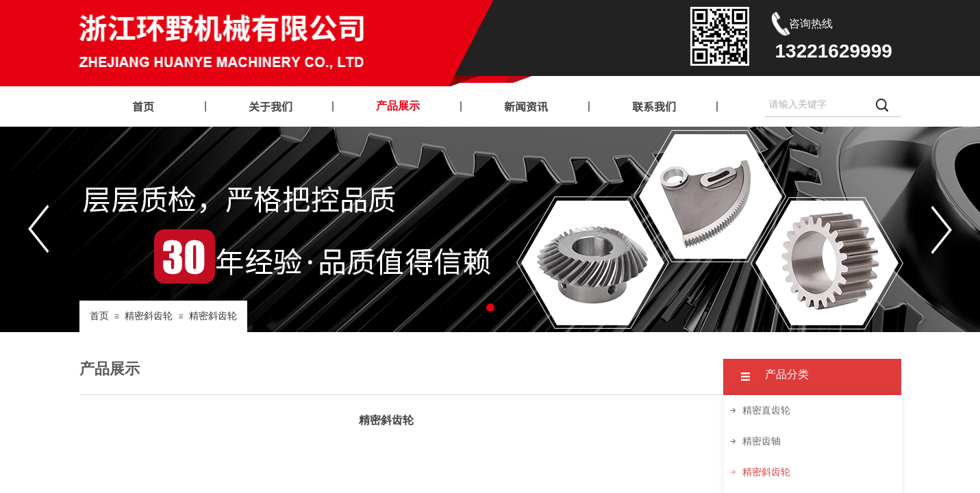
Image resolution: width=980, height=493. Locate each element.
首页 (99, 316)
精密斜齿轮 (149, 316)
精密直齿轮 (766, 410)
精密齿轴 (762, 441)
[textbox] (816, 105)
